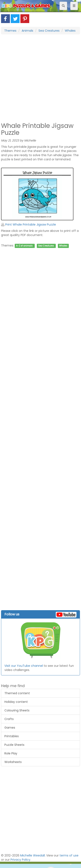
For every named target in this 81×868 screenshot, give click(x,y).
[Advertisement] (39, 78)
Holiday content (16, 702)
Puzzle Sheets (14, 745)
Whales (70, 31)
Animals (27, 31)
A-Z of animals (24, 246)
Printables (12, 736)
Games (10, 728)
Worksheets (13, 762)
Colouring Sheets (17, 710)
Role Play (11, 753)
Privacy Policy (20, 860)
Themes (10, 31)
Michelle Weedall (33, 855)
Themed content (17, 693)
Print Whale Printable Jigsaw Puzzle (29, 224)
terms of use (69, 855)
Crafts (9, 719)
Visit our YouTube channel (24, 666)
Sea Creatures (49, 31)
